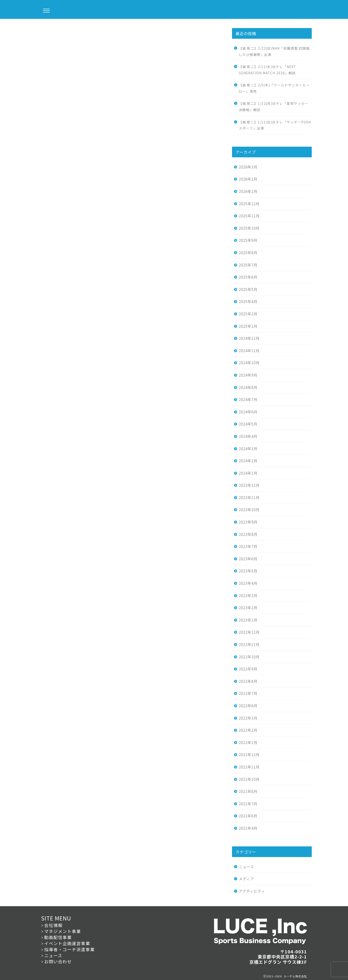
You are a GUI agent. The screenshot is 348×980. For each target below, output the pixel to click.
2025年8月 (248, 252)
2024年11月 (249, 350)
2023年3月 (248, 595)
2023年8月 (248, 534)
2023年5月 (248, 571)
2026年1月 (248, 191)
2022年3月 (248, 718)
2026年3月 (248, 167)
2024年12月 (249, 338)
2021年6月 (248, 816)
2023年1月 (248, 620)
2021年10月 (249, 779)
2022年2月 (248, 730)
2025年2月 (248, 314)
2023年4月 (248, 583)
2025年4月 (248, 301)
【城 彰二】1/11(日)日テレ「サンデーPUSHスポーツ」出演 (275, 125)
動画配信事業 (58, 937)
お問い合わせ (58, 961)
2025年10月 (249, 228)
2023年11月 (249, 497)
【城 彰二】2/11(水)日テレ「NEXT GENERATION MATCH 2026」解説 (267, 70)
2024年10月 (249, 363)
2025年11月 (249, 216)
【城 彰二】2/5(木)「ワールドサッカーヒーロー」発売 (274, 88)
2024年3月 (248, 448)
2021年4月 (248, 828)
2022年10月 (249, 657)
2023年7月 (248, 546)
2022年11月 (249, 644)
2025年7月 (248, 265)
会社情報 (53, 925)
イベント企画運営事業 (67, 943)
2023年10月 (249, 509)
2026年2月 (248, 179)
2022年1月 (248, 742)
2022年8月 (248, 681)
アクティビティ (252, 891)
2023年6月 (248, 559)
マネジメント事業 (63, 931)
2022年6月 (248, 706)
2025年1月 (248, 326)
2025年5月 (248, 289)
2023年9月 (248, 522)
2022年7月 (248, 693)
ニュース (44, 29)
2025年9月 (248, 240)
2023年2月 (248, 608)
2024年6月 (248, 412)
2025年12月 (249, 204)
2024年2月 (248, 461)
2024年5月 (248, 424)
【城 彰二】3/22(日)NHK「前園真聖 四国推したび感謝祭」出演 (274, 51)
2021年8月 (248, 791)
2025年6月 (248, 277)
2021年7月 (248, 804)
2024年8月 (248, 387)
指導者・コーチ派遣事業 (69, 949)
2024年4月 (248, 436)
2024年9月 (248, 375)
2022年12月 (249, 632)
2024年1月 (248, 473)
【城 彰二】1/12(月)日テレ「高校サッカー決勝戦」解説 (274, 106)
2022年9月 (248, 669)
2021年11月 (249, 767)
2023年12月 (249, 485)
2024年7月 (248, 399)
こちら (76, 127)
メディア (246, 879)
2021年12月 (249, 754)
